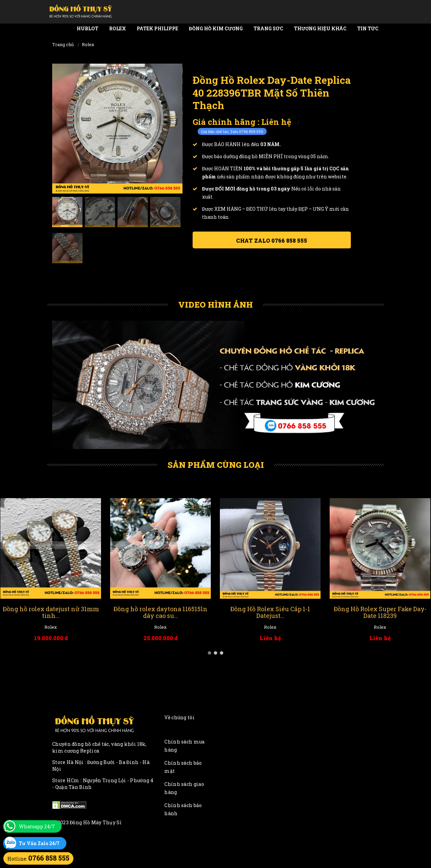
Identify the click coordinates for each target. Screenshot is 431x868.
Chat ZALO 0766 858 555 (272, 240)
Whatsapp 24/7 (37, 826)
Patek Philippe (157, 28)
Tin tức (368, 28)
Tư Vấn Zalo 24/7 (39, 843)
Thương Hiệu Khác (320, 28)
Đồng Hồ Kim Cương (216, 28)
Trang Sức (268, 28)
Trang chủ (63, 44)
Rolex (118, 28)
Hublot (88, 28)
